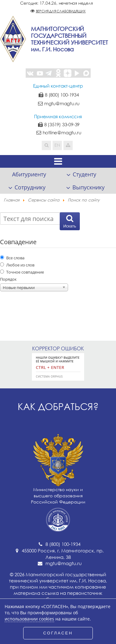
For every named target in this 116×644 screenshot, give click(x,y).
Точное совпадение (22, 272)
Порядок (8, 279)
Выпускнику (88, 187)
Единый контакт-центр (58, 86)
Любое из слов (17, 265)
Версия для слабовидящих (61, 11)
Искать (70, 226)
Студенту (84, 174)
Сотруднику (30, 187)
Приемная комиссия (58, 116)
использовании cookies (29, 619)
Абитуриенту (29, 174)
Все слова (12, 258)
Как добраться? (58, 406)
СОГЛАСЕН (58, 633)
